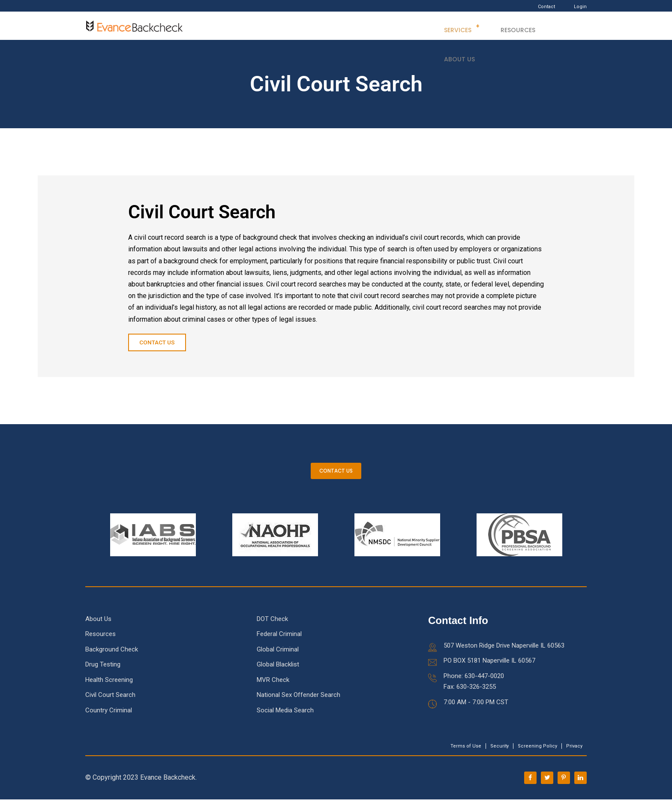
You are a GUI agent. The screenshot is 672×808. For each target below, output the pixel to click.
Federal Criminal (279, 642)
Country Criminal (109, 719)
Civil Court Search (110, 703)
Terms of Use (466, 755)
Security (499, 755)
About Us (559, 26)
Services (454, 26)
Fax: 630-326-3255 (470, 695)
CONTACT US (336, 476)
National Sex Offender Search (298, 703)
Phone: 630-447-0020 (474, 684)
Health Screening (109, 688)
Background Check (112, 658)
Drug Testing (103, 673)
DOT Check (272, 627)
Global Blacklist (278, 673)
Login (580, 7)
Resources (509, 26)
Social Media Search (285, 719)
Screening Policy (537, 755)
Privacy (574, 755)
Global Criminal (278, 658)
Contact (546, 7)
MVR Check (273, 688)
